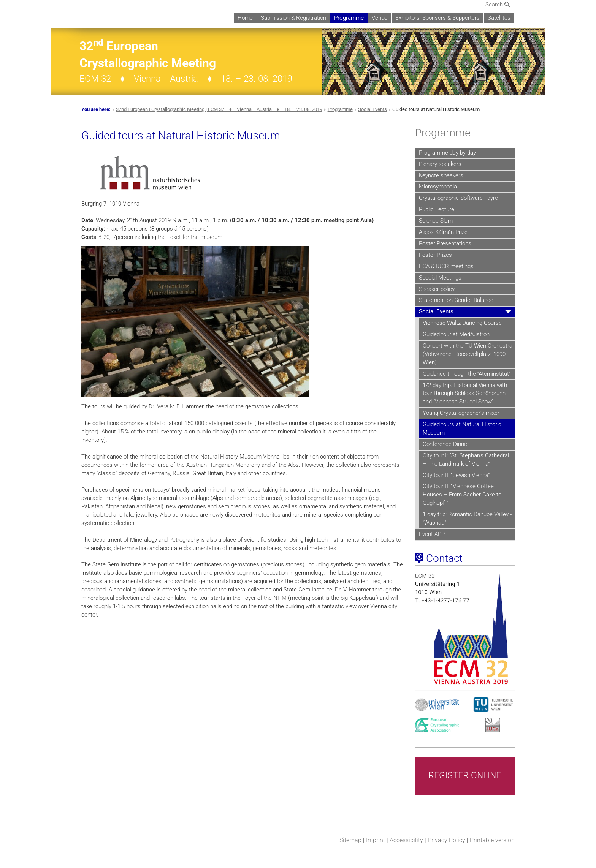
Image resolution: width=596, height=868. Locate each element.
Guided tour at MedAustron (456, 334)
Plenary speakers (440, 164)
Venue (380, 18)
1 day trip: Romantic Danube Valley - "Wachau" (467, 519)
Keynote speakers (441, 175)
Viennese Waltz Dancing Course (462, 323)
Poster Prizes (435, 255)
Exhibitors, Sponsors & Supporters (437, 18)
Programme (349, 18)
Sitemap (350, 840)
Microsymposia (438, 187)
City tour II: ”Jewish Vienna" (456, 475)
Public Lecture (437, 209)
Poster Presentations (445, 243)
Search (498, 5)
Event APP (432, 534)
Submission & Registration (293, 18)
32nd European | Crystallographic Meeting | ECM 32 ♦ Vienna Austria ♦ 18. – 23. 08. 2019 (219, 109)
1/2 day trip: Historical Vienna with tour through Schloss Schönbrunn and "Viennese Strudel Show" (465, 394)
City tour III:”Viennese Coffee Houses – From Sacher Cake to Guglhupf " (462, 495)
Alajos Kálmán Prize (443, 232)
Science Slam (436, 221)
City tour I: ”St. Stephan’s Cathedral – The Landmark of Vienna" (466, 460)
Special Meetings (440, 278)
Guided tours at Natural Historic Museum (462, 428)
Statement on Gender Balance (456, 300)
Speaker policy (437, 289)
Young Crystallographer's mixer (461, 413)
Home (245, 18)
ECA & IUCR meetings (446, 266)
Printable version (492, 840)
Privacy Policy (446, 840)
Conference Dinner (446, 444)
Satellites (499, 18)
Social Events (372, 109)
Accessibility (406, 840)
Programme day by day (447, 153)
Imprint (376, 840)
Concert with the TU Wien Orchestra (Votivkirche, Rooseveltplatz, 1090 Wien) (468, 354)
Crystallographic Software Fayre (458, 198)
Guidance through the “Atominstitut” (467, 374)
